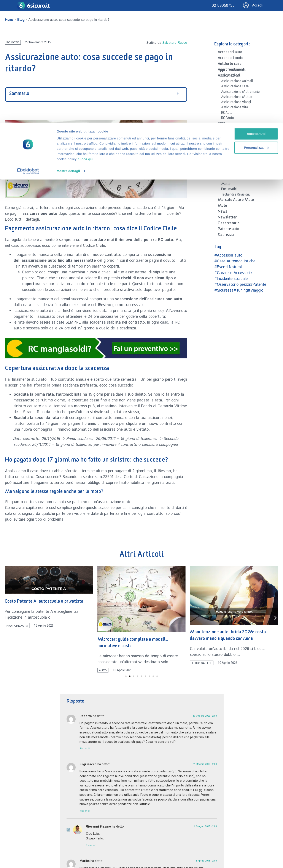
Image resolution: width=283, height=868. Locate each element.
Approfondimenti (232, 70)
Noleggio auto (231, 157)
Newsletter (227, 218)
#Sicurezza (224, 290)
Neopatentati (231, 151)
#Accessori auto (228, 255)
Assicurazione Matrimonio (240, 92)
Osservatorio (229, 224)
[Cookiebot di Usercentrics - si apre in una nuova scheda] (28, 54)
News (223, 212)
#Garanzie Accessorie (233, 273)
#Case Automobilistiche (235, 261)
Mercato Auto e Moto (236, 201)
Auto (222, 124)
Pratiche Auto (231, 162)
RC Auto (227, 113)
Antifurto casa (230, 64)
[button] (8, 618)
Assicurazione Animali (237, 82)
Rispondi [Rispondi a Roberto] (85, 749)
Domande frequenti (234, 173)
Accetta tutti (236, 11)
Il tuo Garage (228, 179)
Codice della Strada (235, 141)
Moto (222, 206)
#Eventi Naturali (228, 267)
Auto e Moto (228, 130)
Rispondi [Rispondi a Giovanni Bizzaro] (91, 845)
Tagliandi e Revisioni (235, 195)
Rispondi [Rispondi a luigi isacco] (85, 811)
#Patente (258, 285)
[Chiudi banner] (276, 7)
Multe (226, 185)
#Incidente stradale (231, 279)
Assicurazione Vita (235, 108)
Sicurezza (226, 236)
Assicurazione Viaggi (236, 103)
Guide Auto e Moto (235, 146)
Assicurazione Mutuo (237, 98)
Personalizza (236, 25)
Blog (222, 167)
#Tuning (241, 290)
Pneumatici (229, 190)
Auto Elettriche (232, 135)
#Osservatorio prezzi (232, 285)
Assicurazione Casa (235, 87)
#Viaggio (256, 290)
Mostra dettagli (68, 54)
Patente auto (228, 230)
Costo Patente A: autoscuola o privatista (95, 602)
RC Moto (228, 119)
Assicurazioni (229, 76)
